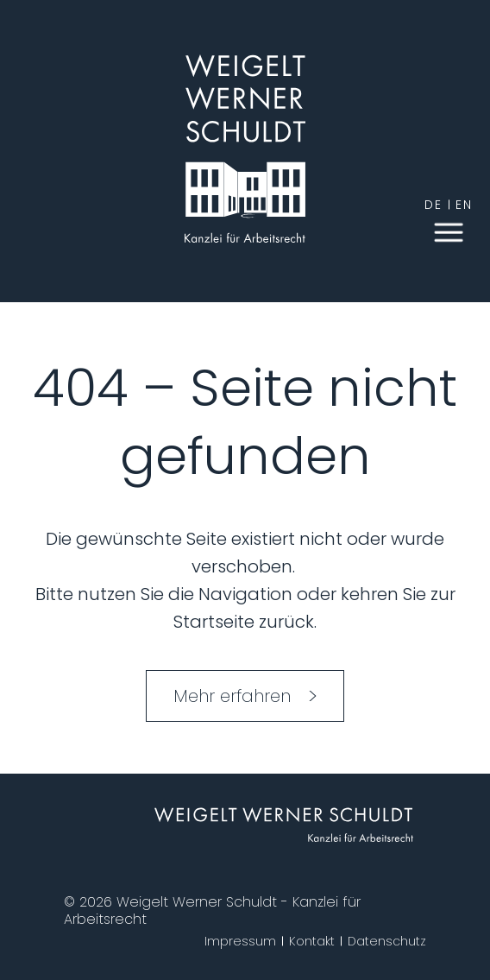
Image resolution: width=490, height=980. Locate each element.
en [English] (464, 205)
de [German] (433, 205)
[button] (449, 231)
